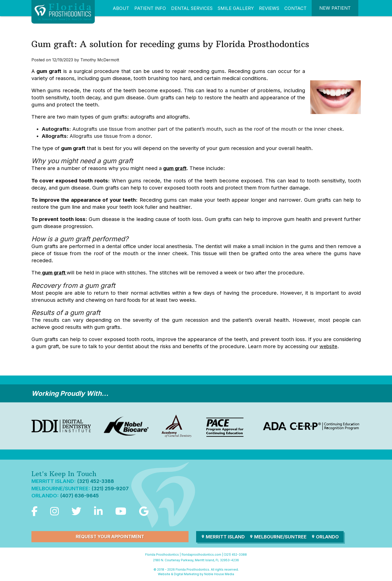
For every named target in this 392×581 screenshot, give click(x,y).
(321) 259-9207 (110, 488)
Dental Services (192, 8)
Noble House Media (219, 574)
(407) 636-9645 (80, 495)
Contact (295, 8)
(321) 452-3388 (96, 481)
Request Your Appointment (110, 536)
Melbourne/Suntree (279, 536)
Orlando (326, 536)
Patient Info (150, 8)
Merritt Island (223, 536)
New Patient (335, 8)
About (121, 8)
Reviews (269, 8)
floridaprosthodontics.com (201, 554)
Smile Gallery (236, 8)
